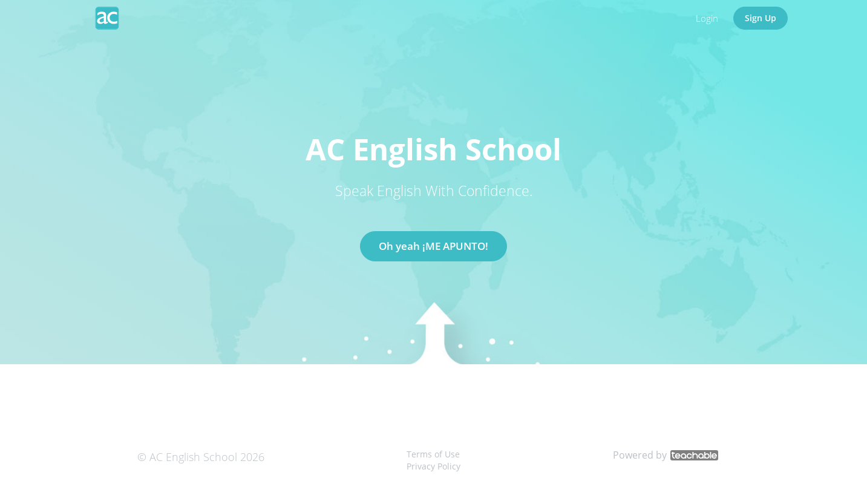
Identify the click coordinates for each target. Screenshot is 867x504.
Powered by (666, 455)
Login (707, 18)
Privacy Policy (433, 466)
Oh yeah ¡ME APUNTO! (433, 246)
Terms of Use (433, 454)
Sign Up (761, 18)
